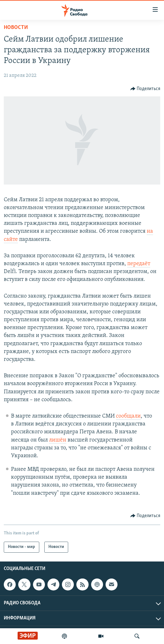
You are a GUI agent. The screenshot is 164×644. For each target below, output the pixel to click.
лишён (58, 440)
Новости (16, 28)
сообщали (128, 416)
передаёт (139, 264)
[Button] (145, 89)
